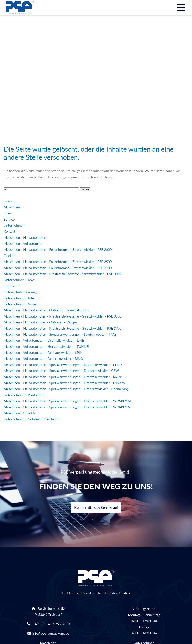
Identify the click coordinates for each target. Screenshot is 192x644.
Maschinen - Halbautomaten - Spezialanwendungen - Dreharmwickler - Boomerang (66, 389)
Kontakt (9, 231)
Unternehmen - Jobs (19, 298)
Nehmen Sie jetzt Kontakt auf (96, 507)
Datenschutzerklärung (20, 292)
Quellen (10, 256)
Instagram (181, 121)
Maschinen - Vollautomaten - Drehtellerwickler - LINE (44, 340)
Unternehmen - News (20, 304)
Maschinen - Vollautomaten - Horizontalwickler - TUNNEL (47, 346)
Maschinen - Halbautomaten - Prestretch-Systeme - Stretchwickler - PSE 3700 (63, 328)
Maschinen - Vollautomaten (24, 243)
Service (9, 219)
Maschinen (12, 207)
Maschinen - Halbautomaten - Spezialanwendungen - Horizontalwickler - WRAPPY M (67, 401)
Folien (8, 213)
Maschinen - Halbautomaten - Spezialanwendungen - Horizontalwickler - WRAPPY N (67, 407)
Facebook (168, 121)
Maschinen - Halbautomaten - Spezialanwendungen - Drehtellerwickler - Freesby (64, 383)
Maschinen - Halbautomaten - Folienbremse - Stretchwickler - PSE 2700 (58, 268)
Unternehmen (14, 225)
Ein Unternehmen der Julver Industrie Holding (96, 582)
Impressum (12, 286)
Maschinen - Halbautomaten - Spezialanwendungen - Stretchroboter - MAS (60, 334)
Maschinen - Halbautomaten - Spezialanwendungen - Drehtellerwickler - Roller (63, 377)
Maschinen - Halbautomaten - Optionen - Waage (40, 322)
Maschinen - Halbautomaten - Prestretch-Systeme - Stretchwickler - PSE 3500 (63, 316)
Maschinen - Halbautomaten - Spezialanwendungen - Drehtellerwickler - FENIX (63, 365)
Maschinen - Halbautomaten (25, 237)
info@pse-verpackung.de (51, 633)
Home (8, 201)
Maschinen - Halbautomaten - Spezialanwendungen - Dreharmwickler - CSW (61, 371)
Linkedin (155, 121)
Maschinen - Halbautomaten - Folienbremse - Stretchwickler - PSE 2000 (58, 249)
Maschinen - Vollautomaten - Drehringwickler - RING (43, 358)
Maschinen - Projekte (20, 413)
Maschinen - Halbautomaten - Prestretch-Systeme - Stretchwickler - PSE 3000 (63, 274)
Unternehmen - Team (20, 280)
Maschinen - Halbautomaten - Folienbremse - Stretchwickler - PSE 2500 (58, 262)
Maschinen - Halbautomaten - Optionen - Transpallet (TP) (47, 310)
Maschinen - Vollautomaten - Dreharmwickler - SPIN (43, 352)
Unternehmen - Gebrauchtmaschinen (32, 419)
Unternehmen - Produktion (24, 395)
